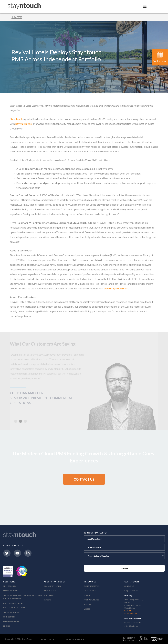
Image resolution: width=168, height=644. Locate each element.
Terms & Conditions (74, 639)
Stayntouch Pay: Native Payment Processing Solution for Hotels (22, 597)
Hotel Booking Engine (13, 603)
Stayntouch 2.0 (10, 586)
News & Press (49, 595)
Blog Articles (90, 591)
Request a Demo (131, 591)
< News (17, 17)
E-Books (87, 604)
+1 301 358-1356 (131, 614)
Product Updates (91, 600)
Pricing (7, 626)
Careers (47, 600)
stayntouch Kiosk (11, 612)
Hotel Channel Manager (14, 608)
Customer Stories (92, 586)
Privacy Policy (48, 639)
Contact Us (129, 586)
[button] (21, 421)
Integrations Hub (11, 621)
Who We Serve (50, 591)
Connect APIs (9, 617)
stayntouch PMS (10, 591)
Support (88, 595)
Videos (87, 609)
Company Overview (52, 586)
